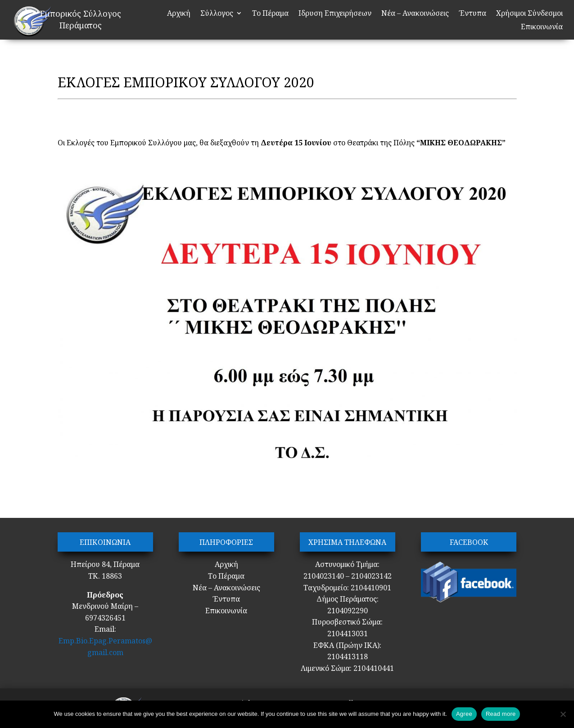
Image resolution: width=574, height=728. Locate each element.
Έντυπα (472, 14)
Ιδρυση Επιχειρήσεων (335, 14)
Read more (501, 714)
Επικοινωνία (542, 27)
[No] (563, 714)
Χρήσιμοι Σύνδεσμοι (529, 14)
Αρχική (179, 14)
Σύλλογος (217, 14)
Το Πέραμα (270, 14)
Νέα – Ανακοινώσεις (415, 14)
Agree (464, 714)
